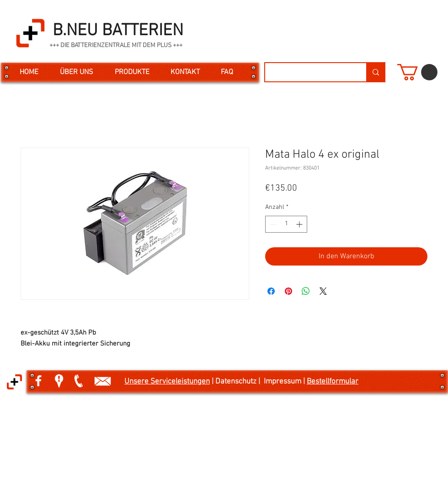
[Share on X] (323, 291)
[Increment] (300, 224)
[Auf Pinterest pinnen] (288, 291)
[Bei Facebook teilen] (271, 291)
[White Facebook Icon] (38, 381)
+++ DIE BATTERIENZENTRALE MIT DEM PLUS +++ (116, 45)
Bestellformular (333, 382)
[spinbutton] (286, 224)
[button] (417, 72)
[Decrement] (272, 224)
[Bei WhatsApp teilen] (306, 291)
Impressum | (285, 382)
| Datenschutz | (237, 382)
